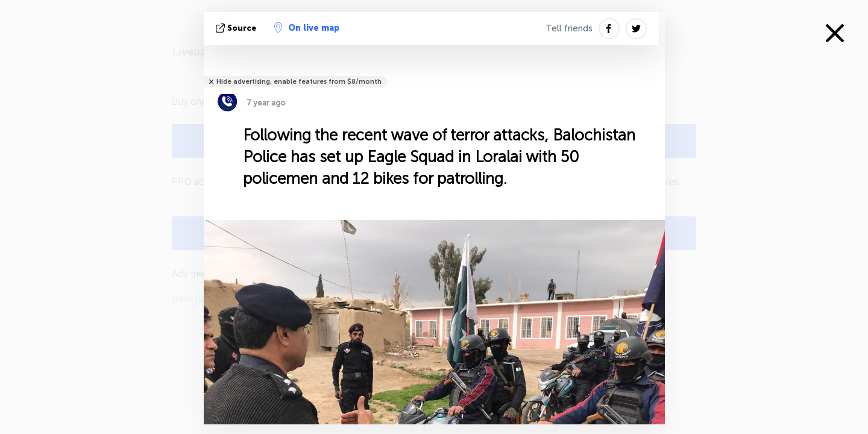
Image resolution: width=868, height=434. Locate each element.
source (237, 28)
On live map (307, 28)
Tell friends (569, 28)
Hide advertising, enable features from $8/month (299, 82)
